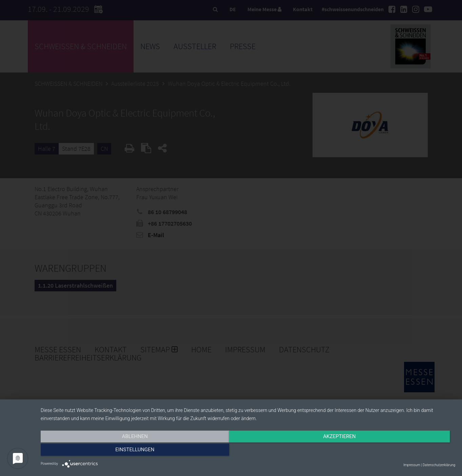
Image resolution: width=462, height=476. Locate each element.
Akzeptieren (248, 451)
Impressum (412, 465)
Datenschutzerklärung (439, 465)
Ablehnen (103, 451)
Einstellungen (393, 451)
